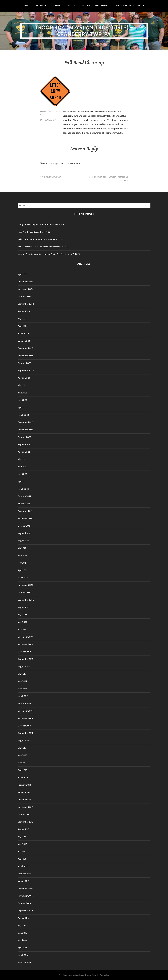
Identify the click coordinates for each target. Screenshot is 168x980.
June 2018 (22, 755)
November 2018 (25, 718)
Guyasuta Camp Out (52, 177)
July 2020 (22, 615)
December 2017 (25, 800)
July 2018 (22, 748)
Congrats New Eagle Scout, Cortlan (34, 225)
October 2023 (24, 363)
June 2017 (22, 844)
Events (57, 6)
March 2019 (23, 696)
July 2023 (22, 385)
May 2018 (22, 763)
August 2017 (24, 829)
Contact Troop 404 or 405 (130, 6)
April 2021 (22, 570)
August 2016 (24, 918)
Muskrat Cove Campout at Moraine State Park (39, 254)
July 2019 (22, 674)
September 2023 (26, 371)
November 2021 (25, 518)
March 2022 (23, 489)
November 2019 (25, 644)
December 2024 (25, 282)
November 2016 (25, 896)
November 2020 (26, 585)
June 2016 (22, 933)
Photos (71, 6)
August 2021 (24, 541)
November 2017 (25, 807)
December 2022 (25, 422)
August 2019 (24, 666)
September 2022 (26, 444)
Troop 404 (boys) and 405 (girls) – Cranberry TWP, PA (84, 31)
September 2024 (26, 304)
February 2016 (24, 963)
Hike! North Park (25, 232)
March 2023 (23, 415)
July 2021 (22, 548)
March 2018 (23, 777)
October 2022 (24, 437)
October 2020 (25, 592)
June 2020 (23, 622)
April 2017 (22, 859)
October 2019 (24, 652)
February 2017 (24, 874)
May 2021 (22, 563)
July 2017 (22, 837)
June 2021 (22, 556)
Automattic (104, 975)
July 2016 (22, 925)
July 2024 (22, 319)
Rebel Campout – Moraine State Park (35, 247)
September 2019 (26, 659)
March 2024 (23, 333)
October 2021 (24, 526)
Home (27, 6)
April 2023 (23, 407)
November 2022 (25, 430)
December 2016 (25, 889)
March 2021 (23, 578)
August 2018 (24, 740)
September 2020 (26, 600)
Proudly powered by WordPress (71, 975)
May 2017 (22, 851)
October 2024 (24, 297)
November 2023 (25, 356)
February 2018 (24, 785)
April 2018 (22, 770)
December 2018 (25, 711)
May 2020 (23, 630)
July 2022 (22, 459)
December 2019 (25, 637)
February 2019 (24, 703)
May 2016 (22, 940)
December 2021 (25, 511)
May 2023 (22, 400)
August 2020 (24, 607)
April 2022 (23, 481)
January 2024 (24, 341)
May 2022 (22, 474)
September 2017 (25, 822)
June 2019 (22, 681)
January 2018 (24, 792)
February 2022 (24, 496)
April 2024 (23, 326)
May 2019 (22, 689)
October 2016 (24, 903)
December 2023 (25, 348)
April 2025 (23, 274)
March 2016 (23, 955)
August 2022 (24, 452)
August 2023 (24, 378)
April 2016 (22, 948)
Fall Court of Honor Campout (31, 239)
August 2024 (24, 311)
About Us (41, 6)
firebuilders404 (50, 120)
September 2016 (25, 911)
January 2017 (24, 881)
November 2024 (25, 289)
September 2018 (26, 733)
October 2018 (24, 726)
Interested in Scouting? (95, 6)
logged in (57, 163)
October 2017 (24, 814)
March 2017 (23, 866)
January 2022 (24, 504)
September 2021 (25, 533)
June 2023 (22, 393)
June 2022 (22, 467)
